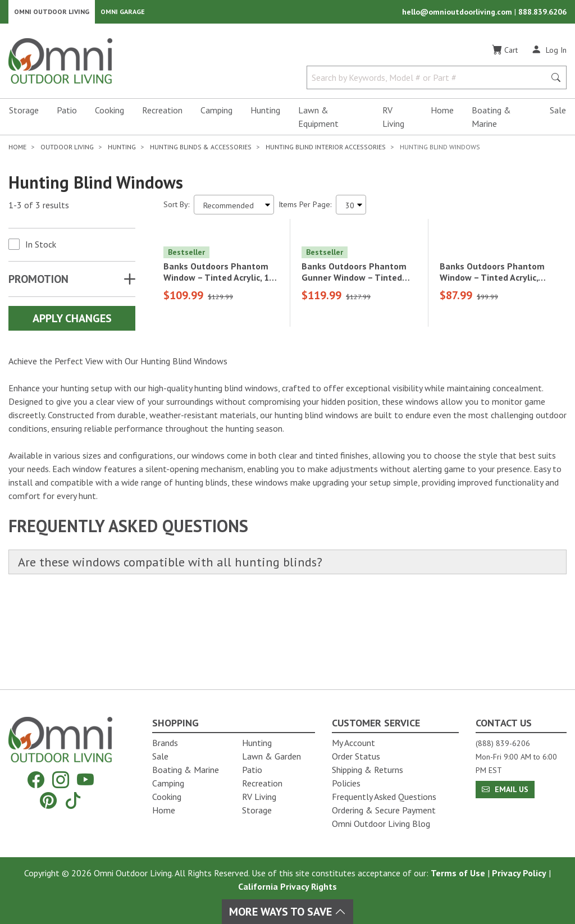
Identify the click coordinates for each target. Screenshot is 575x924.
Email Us (505, 789)
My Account (353, 743)
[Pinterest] (48, 800)
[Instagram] (61, 780)
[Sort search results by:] (234, 210)
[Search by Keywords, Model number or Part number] (429, 83)
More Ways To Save (287, 912)
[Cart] (505, 56)
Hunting (265, 116)
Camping (216, 116)
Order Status (356, 756)
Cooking (109, 116)
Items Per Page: (305, 210)
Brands (165, 743)
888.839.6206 (542, 15)
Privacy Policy (519, 873)
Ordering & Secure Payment (384, 810)
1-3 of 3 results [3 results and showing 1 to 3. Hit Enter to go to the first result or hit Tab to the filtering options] (39, 211)
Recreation (162, 116)
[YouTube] (85, 780)
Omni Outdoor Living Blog (381, 824)
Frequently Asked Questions (384, 797)
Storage (24, 116)
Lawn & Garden (271, 756)
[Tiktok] (73, 800)
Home (442, 116)
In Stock (41, 250)
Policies (346, 783)
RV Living (393, 122)
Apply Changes (72, 324)
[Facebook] (36, 780)
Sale (558, 116)
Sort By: (176, 210)
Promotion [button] (38, 285)
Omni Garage (123, 14)
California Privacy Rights (287, 886)
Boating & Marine (491, 122)
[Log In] (549, 55)
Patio (67, 116)
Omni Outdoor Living (52, 14)
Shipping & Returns (368, 770)
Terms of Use (458, 873)
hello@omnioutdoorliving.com (458, 15)
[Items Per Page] (351, 210)
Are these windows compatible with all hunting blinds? (188, 644)
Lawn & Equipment (318, 122)
